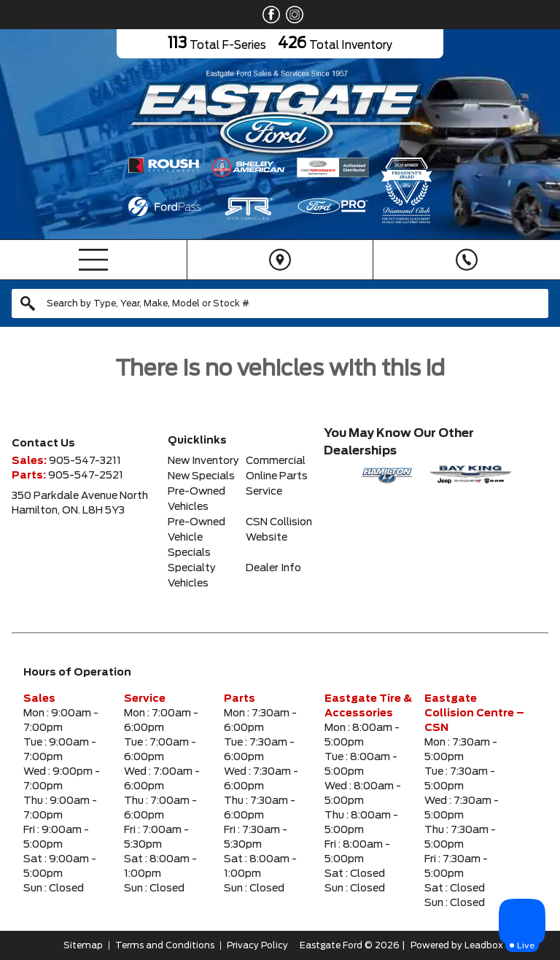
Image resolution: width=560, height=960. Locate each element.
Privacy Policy (257, 945)
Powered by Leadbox (457, 945)
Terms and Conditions (165, 945)
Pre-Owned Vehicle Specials (197, 538)
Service (264, 492)
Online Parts (277, 476)
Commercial (276, 461)
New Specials (201, 476)
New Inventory (203, 461)
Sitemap (83, 945)
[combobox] (280, 303)
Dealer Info (273, 568)
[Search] (280, 303)
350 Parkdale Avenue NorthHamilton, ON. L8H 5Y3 (80, 503)
